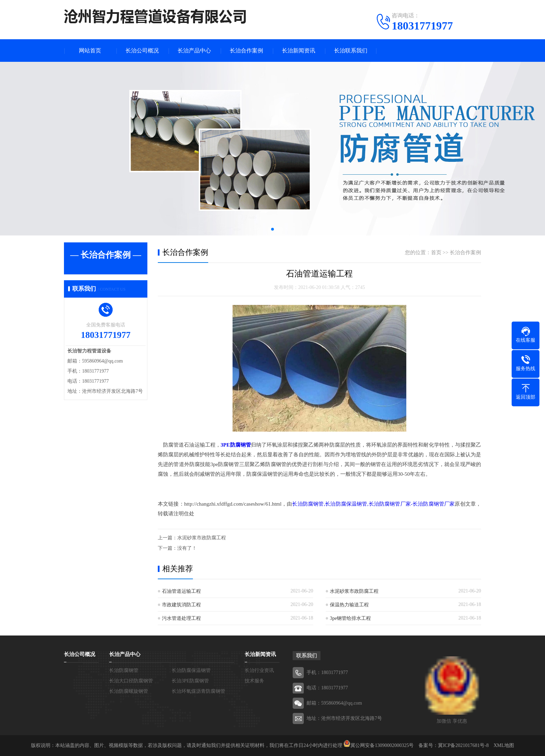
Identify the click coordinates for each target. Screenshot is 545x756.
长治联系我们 (351, 51)
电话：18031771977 (327, 688)
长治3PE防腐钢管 (190, 681)
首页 (436, 252)
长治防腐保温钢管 (191, 670)
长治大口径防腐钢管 (131, 681)
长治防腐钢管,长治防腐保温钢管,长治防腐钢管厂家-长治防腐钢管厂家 (373, 504)
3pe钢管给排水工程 (350, 618)
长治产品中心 (194, 51)
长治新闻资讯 (299, 51)
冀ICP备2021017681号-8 (463, 745)
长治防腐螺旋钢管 (129, 691)
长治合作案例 (246, 51)
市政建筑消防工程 (181, 605)
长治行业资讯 (259, 670)
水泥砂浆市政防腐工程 (202, 538)
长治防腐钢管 (124, 670)
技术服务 (254, 681)
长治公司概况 (142, 51)
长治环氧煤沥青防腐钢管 (198, 691)
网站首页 (90, 51)
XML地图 (504, 745)
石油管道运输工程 (181, 591)
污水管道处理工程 (181, 618)
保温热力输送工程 (349, 605)
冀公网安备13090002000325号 (382, 745)
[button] (272, 229)
